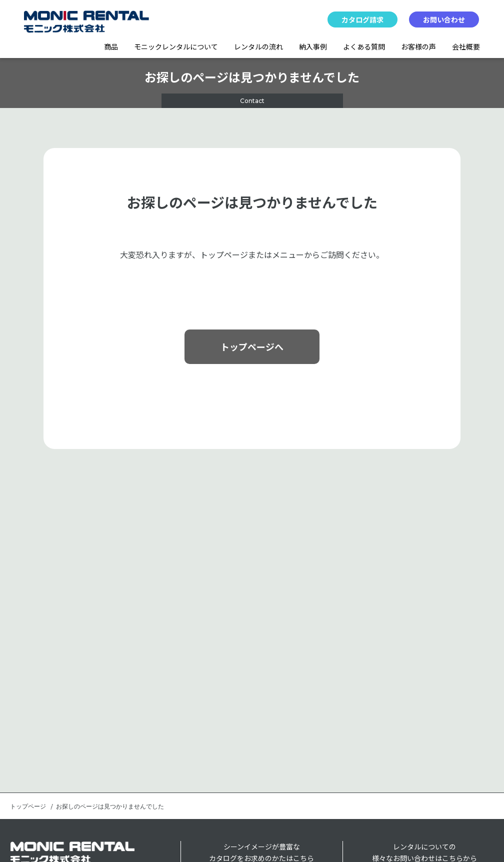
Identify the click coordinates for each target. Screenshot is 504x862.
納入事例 (313, 46)
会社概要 (466, 46)
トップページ (28, 806)
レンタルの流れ (258, 46)
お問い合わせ (444, 19)
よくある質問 (364, 46)
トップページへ (252, 346)
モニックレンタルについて (176, 46)
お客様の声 (418, 46)
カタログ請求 (362, 19)
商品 (111, 46)
